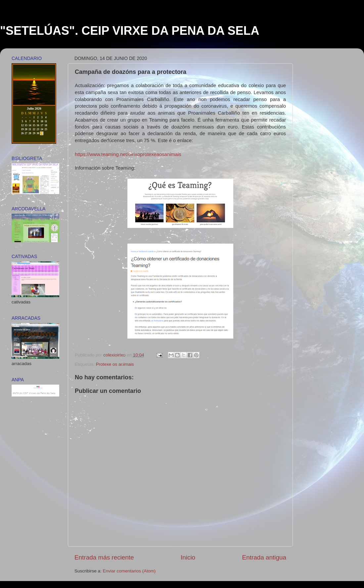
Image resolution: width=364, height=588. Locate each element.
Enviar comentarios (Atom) (129, 571)
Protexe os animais (115, 364)
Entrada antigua (264, 557)
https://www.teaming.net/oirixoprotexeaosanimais (128, 154)
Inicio (188, 557)
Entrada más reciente (104, 557)
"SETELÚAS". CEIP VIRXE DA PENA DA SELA (130, 31)
